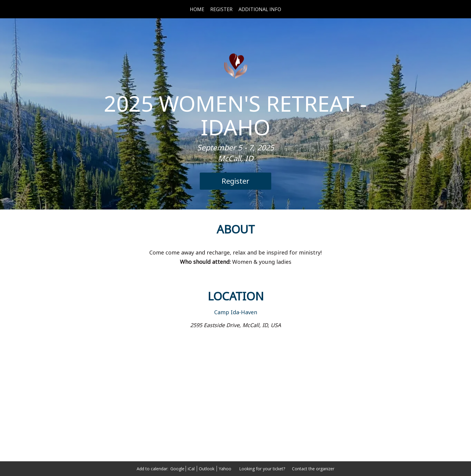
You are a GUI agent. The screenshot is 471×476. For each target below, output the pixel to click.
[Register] (235, 181)
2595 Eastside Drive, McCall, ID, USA (236, 325)
